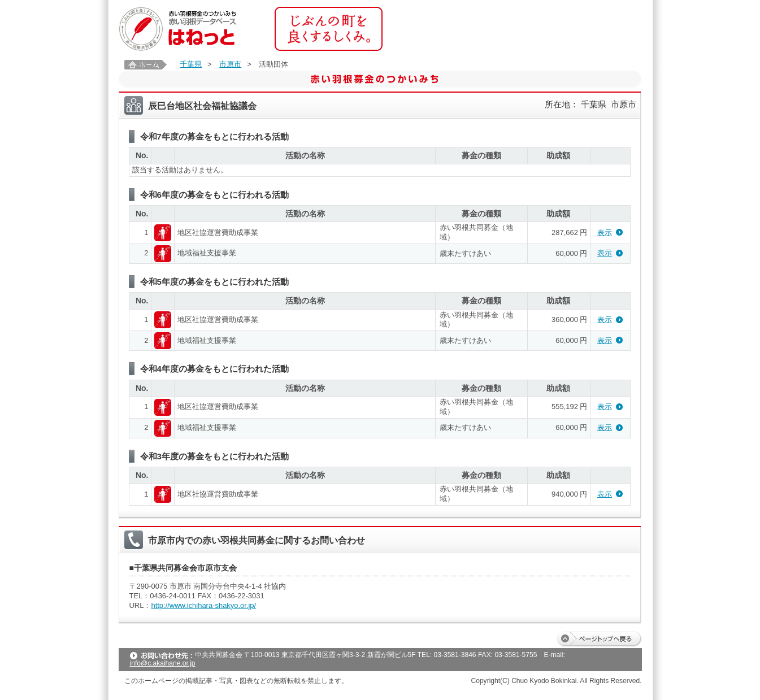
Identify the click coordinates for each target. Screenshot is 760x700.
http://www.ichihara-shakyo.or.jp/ (203, 605)
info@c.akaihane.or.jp (163, 663)
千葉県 (191, 64)
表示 (605, 232)
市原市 (230, 64)
